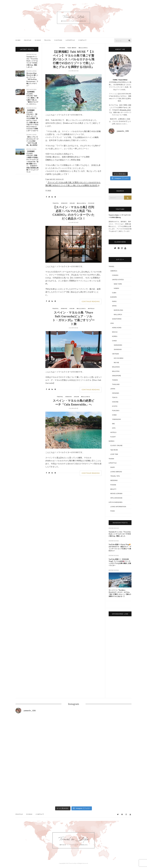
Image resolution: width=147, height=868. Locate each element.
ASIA (112, 323)
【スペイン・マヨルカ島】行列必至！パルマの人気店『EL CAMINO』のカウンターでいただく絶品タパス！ (73, 213)
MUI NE (116, 363)
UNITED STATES (118, 280)
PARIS (114, 301)
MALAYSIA (116, 371)
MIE (113, 424)
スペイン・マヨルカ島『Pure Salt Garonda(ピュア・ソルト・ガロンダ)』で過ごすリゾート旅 (74, 318)
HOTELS (91, 309)
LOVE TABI (114, 454)
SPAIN (72, 203)
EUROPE (64, 203)
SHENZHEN (118, 345)
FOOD (113, 511)
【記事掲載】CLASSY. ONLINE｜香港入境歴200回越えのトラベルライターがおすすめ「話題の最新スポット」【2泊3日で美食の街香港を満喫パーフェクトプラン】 (32, 162)
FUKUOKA (116, 411)
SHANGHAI (118, 349)
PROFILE (28, 40)
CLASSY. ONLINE (116, 445)
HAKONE (115, 402)
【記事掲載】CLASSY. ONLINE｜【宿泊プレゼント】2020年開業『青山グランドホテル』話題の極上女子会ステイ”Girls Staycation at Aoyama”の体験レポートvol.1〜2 (32, 120)
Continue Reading (91, 301)
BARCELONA (118, 310)
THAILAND (116, 384)
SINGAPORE (117, 376)
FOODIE (91, 203)
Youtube (111, 459)
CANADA (115, 275)
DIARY (113, 467)
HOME (18, 40)
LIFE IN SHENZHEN (115, 502)
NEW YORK (118, 284)
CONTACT (82, 40)
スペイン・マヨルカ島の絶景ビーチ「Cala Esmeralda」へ (73, 403)
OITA (114, 428)
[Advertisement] (120, 658)
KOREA (115, 336)
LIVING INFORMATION (118, 507)
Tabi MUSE (72, 48)
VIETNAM (115, 354)
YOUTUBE (58, 40)
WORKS (38, 40)
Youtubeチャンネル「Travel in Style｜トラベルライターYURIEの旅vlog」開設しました (32, 62)
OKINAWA (116, 393)
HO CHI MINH (119, 358)
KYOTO (115, 406)
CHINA (114, 341)
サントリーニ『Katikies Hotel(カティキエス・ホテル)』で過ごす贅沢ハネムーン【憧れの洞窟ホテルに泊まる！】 (120, 593)
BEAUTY (113, 489)
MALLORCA (83, 48)
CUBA (114, 293)
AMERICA (114, 271)
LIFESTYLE (70, 40)
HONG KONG (117, 328)
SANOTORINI (117, 319)
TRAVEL (48, 40)
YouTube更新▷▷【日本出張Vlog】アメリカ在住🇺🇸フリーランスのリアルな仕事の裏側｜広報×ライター (120, 562)
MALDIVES (116, 367)
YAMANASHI (116, 419)
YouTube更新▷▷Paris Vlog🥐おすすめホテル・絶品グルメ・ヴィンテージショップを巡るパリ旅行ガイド (120, 548)
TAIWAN (115, 380)
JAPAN (113, 389)
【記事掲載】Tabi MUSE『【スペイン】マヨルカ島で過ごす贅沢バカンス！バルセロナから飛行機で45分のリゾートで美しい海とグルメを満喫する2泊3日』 (73, 59)
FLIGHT (113, 437)
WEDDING (114, 480)
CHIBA (114, 415)
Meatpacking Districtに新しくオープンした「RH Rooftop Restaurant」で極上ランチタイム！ (32, 79)
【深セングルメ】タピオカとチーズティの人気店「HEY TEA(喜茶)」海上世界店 (32, 141)
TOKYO (115, 397)
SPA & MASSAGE (116, 498)
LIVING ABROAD (116, 472)
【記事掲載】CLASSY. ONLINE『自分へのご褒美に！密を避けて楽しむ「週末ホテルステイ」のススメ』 (32, 98)
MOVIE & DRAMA (116, 494)
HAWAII (116, 288)
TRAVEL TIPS (115, 476)
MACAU (115, 332)
